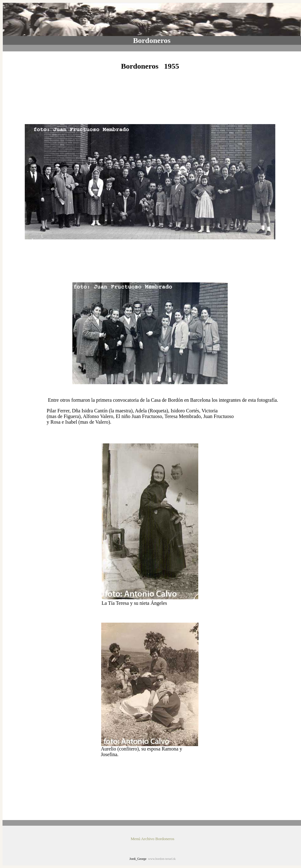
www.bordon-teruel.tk (162, 859)
